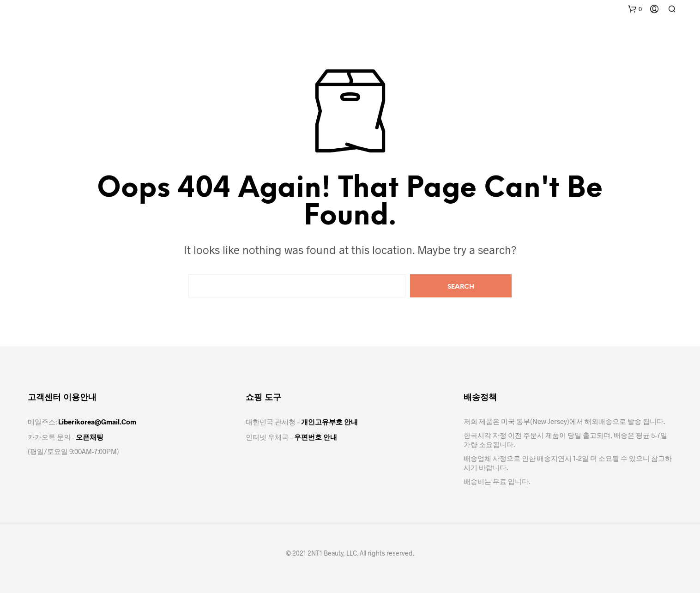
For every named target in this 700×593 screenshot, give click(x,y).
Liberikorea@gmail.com (97, 422)
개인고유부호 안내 (329, 422)
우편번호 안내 (316, 437)
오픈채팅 (90, 437)
